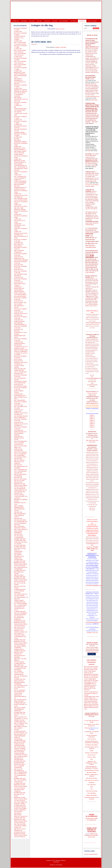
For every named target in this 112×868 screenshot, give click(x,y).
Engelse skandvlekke (91, 795)
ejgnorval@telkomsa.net (92, 47)
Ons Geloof (47, 21)
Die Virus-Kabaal (92, 21)
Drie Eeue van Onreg (92, 791)
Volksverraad (88, 728)
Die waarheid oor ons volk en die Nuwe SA (91, 725)
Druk (32, 44)
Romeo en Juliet (92, 757)
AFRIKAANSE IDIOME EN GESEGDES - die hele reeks (92, 835)
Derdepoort (91, 782)
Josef (92, 787)
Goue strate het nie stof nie (92, 780)
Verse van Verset (92, 739)
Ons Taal (55, 21)
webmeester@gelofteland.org (93, 323)
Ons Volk (39, 21)
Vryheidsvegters (90, 225)
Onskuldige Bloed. (91, 247)
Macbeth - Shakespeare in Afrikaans (92, 775)
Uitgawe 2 (92, 417)
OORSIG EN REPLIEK (92, 409)
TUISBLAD (15, 21)
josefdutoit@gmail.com (92, 544)
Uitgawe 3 (92, 418)
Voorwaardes (59, 865)
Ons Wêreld (74, 21)
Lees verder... (92, 654)
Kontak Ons (82, 21)
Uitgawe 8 (92, 427)
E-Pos (35, 44)
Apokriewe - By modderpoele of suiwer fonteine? (92, 763)
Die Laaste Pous (92, 785)
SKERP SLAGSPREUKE (92, 819)
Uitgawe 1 (92, 415)
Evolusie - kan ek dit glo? (91, 753)
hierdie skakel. (93, 69)
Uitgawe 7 (92, 425)
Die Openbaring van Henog (91, 770)
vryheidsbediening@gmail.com (93, 585)
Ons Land (32, 21)
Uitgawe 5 (92, 422)
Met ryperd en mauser (92, 778)
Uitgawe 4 (92, 420)
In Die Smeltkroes (90, 272)
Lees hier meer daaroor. (91, 209)
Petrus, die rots (92, 755)
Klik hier (86, 692)
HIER (96, 122)
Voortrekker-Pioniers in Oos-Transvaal (92, 798)
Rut (92, 789)
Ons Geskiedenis (64, 21)
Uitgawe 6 (92, 423)
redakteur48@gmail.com (92, 403)
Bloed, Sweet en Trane (91, 306)
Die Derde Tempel (92, 772)
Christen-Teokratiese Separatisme (92, 736)
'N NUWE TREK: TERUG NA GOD (92, 549)
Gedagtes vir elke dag (60, 29)
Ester (92, 759)
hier (98, 72)
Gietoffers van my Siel (92, 632)
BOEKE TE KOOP (92, 643)
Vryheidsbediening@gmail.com (93, 378)
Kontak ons (53, 865)
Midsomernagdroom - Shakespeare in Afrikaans (92, 767)
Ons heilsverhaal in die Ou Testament (92, 748)
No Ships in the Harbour (91, 745)
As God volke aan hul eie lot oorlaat (92, 721)
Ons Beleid (24, 21)
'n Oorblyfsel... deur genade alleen (92, 732)
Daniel (92, 751)
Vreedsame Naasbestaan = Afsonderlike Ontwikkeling (92, 742)
